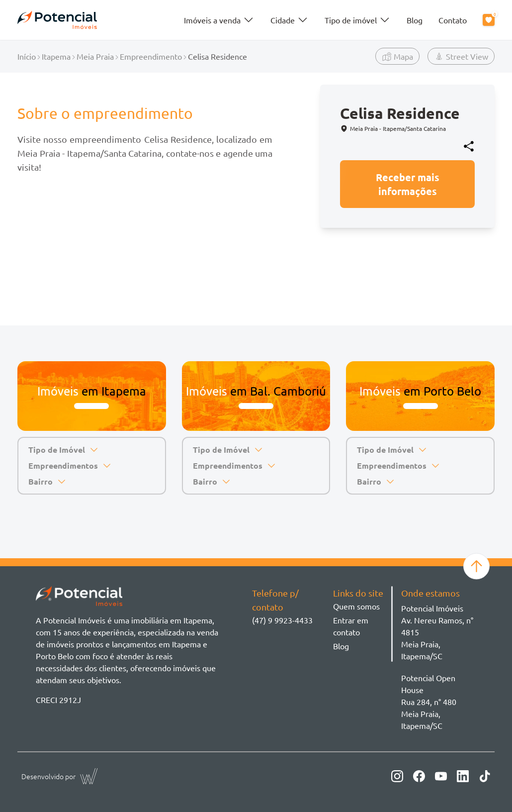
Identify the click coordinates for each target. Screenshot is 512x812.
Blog (415, 20)
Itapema (56, 56)
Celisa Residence (217, 56)
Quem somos (356, 606)
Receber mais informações (408, 184)
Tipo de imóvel (358, 20)
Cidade (290, 20)
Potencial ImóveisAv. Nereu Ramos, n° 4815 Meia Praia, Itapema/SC (437, 632)
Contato (453, 20)
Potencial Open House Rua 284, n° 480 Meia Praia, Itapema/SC (429, 702)
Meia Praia (95, 56)
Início (27, 56)
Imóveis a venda (219, 20)
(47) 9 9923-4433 (282, 620)
